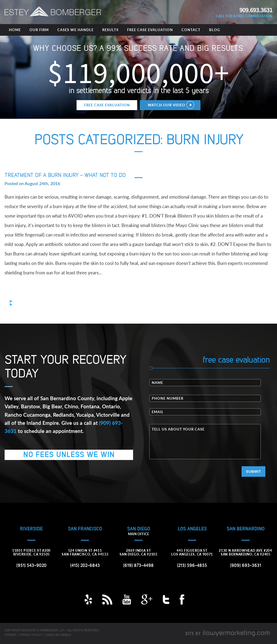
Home (15, 30)
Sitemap (11, 635)
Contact (191, 30)
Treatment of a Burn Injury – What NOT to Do (65, 175)
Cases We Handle (75, 30)
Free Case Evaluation (150, 30)
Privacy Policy (31, 635)
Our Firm (39, 30)
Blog (215, 30)
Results (110, 30)
